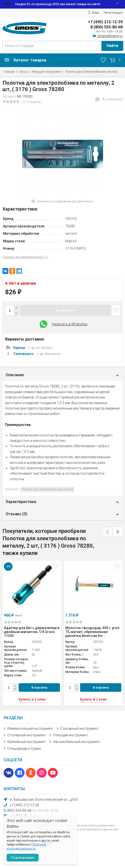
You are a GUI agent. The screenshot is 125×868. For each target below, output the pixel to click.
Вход (93, 13)
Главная (9, 72)
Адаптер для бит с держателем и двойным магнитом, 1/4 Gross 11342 (32, 632)
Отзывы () (16, 514)
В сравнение (109, 99)
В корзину (65, 310)
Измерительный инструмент (30, 728)
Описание (15, 375)
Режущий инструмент (46, 72)
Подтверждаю (23, 858)
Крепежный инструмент (27, 742)
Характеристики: (21, 502)
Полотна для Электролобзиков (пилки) (91, 72)
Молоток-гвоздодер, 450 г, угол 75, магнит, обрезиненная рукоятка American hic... (92, 632)
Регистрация (113, 13)
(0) (13, 622)
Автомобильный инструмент (77, 742)
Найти (112, 46)
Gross (23, 72)
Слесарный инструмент (79, 728)
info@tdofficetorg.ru (110, 36)
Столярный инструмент (27, 735)
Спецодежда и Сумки (24, 749)
